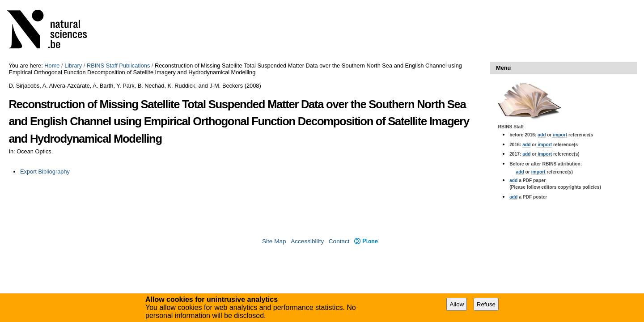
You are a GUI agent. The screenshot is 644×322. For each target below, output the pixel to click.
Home (52, 66)
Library (73, 66)
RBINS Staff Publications (118, 66)
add (542, 135)
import (560, 135)
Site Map (274, 241)
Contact (339, 241)
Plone (366, 241)
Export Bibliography (45, 172)
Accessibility (307, 241)
